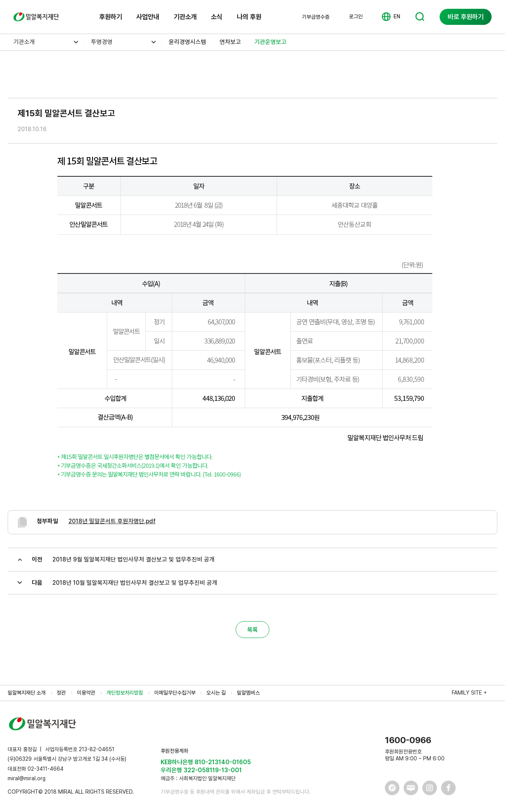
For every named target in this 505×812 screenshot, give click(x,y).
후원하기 (111, 17)
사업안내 (148, 17)
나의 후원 (249, 17)
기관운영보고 (270, 42)
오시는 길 (216, 693)
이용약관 (86, 693)
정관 (61, 693)
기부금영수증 (316, 17)
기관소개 (185, 17)
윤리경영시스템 (187, 42)
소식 (217, 17)
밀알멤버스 (248, 693)
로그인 (356, 16)
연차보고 (230, 42)
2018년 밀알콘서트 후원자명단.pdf (112, 521)
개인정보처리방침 (125, 693)
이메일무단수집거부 (175, 693)
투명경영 (102, 42)
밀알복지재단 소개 (27, 693)
